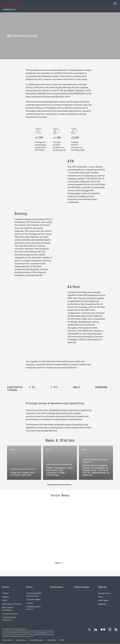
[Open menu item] (115, 4)
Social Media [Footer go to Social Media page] (103, 600)
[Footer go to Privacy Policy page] (7, 640)
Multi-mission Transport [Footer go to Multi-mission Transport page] (12, 604)
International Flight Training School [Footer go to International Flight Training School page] (34, 595)
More (58, 563)
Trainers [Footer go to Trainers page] (6, 593)
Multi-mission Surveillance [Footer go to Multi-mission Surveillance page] (8, 609)
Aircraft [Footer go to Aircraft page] (6, 587)
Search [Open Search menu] (110, 4)
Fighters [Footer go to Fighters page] (6, 597)
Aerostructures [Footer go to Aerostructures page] (57, 587)
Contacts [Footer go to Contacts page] (102, 604)
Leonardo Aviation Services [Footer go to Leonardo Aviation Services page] (34, 608)
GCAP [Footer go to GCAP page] (5, 600)
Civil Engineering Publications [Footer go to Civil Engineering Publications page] (9, 619)
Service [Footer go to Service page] (29, 587)
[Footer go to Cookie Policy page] (21, 640)
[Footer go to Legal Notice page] (52, 640)
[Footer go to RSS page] (116, 629)
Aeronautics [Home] (9, 10)
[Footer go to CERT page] (62, 640)
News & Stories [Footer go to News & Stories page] (104, 593)
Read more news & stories (59, 485)
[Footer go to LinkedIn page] (96, 629)
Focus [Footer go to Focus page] (101, 597)
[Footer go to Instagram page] (110, 629)
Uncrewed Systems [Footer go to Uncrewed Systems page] (10, 614)
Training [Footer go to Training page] (30, 603)
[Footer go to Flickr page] (103, 629)
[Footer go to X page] (88, 629)
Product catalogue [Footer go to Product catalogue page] (82, 587)
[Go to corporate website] (12, 4)
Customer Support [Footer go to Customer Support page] (34, 599)
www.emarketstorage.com (42, 633)
